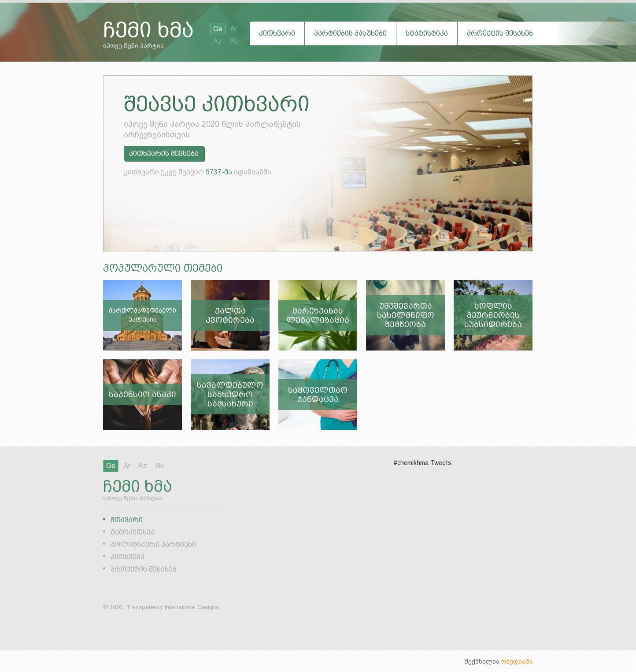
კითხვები (128, 557)
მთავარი (127, 520)
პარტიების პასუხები (350, 33)
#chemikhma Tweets (422, 463)
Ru (234, 41)
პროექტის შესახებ (500, 33)
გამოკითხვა (133, 532)
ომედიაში (517, 661)
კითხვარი (277, 33)
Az (218, 41)
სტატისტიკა (427, 33)
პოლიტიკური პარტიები (153, 545)
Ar (234, 29)
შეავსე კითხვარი (217, 104)
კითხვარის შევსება (164, 153)
